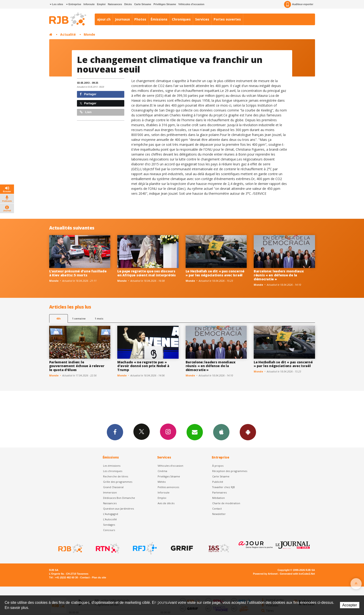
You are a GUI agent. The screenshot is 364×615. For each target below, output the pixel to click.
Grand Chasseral (113, 487)
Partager (88, 94)
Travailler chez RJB (224, 487)
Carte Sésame (143, 4)
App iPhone (221, 432)
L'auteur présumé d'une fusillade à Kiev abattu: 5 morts (78, 273)
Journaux (122, 19)
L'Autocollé (110, 519)
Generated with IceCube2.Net (297, 574)
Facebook (115, 432)
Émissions (159, 19)
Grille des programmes (118, 482)
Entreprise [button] (74, 4)
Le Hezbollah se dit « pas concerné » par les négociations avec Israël (215, 273)
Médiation (218, 498)
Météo (162, 482)
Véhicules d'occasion (191, 4)
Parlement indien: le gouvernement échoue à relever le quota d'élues (77, 366)
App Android (248, 432)
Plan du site (99, 577)
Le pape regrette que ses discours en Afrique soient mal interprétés (147, 273)
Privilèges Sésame (165, 4)
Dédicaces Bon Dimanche (119, 498)
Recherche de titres (116, 476)
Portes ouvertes (227, 19)
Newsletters (195, 432)
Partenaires (219, 492)
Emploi (101, 4)
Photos (140, 19)
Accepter (350, 605)
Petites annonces (168, 487)
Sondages (109, 525)
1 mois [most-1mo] (99, 318)
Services (202, 19)
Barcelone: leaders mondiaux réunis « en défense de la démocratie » (279, 275)
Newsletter (219, 514)
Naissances (115, 4)
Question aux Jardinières (118, 509)
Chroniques (181, 19)
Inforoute (89, 4)
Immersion (110, 492)
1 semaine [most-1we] (79, 318)
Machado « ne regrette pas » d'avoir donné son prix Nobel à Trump (143, 366)
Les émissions (112, 466)
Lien (86, 112)
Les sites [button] (56, 4)
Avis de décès (166, 503)
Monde (89, 34)
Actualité (68, 34)
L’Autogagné (111, 514)
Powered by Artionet (265, 574)
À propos (218, 466)
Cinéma (162, 471)
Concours (109, 530)
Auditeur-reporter (299, 4)
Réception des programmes (230, 471)
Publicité (218, 482)
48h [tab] (58, 318)
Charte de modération (226, 503)
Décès (128, 4)
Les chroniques (113, 471)
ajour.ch (104, 19)
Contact (217, 509)
